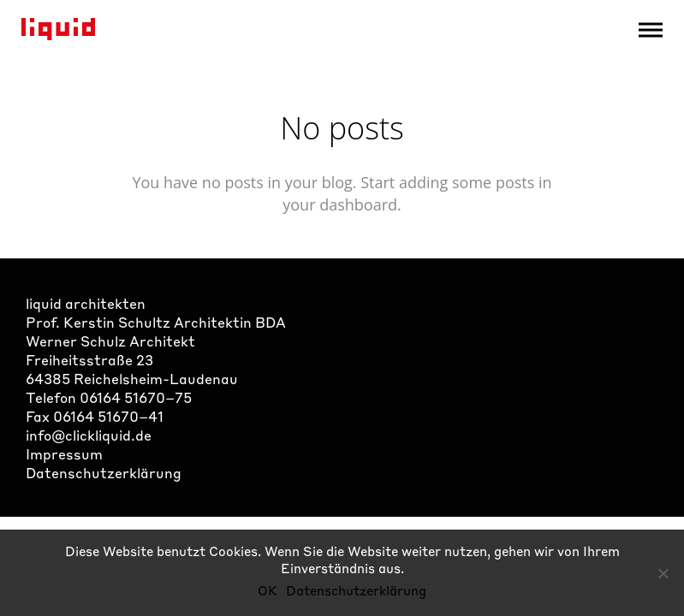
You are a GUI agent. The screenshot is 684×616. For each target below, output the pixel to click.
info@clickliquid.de (89, 435)
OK (268, 590)
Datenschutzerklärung (104, 473)
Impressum (64, 454)
